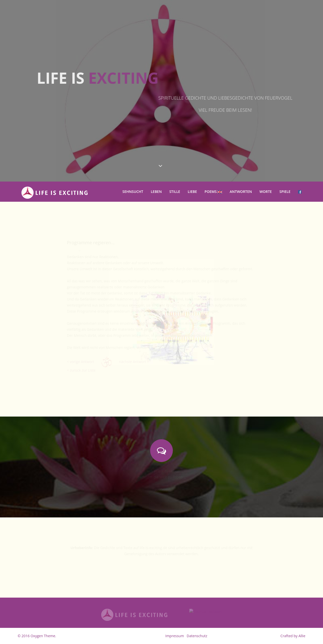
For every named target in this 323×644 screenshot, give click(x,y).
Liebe (192, 192)
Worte (266, 192)
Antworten (241, 192)
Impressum (175, 636)
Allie (302, 636)
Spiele (285, 192)
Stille (175, 192)
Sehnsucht (133, 192)
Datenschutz (197, 636)
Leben (156, 192)
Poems (213, 192)
